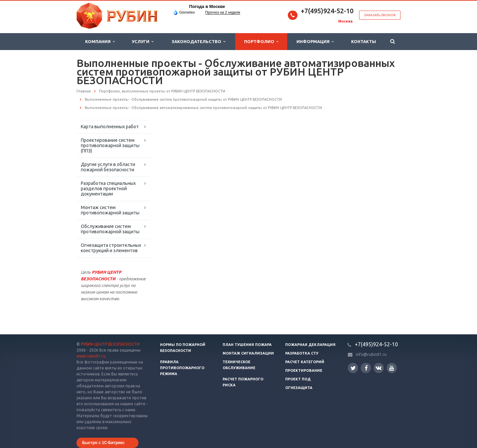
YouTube (392, 368)
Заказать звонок (380, 15)
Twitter (353, 368)
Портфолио (261, 42)
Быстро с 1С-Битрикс (103, 443)
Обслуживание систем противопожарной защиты (110, 229)
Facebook (366, 368)
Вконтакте (379, 368)
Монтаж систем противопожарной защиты (110, 210)
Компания (100, 42)
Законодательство (198, 42)
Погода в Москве (207, 6)
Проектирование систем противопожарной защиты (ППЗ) (110, 145)
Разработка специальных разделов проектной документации (108, 189)
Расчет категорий (305, 362)
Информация (315, 42)
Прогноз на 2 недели (223, 12)
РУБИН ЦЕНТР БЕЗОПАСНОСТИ (110, 344)
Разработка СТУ (302, 353)
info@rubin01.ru (371, 354)
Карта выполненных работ (110, 127)
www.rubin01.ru (91, 356)
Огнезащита (299, 388)
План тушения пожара (247, 345)
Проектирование (304, 370)
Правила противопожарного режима (182, 368)
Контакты (364, 41)
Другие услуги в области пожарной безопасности (108, 167)
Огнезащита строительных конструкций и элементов (111, 248)
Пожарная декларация (310, 345)
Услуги (143, 42)
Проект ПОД (298, 379)
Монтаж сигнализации (248, 353)
